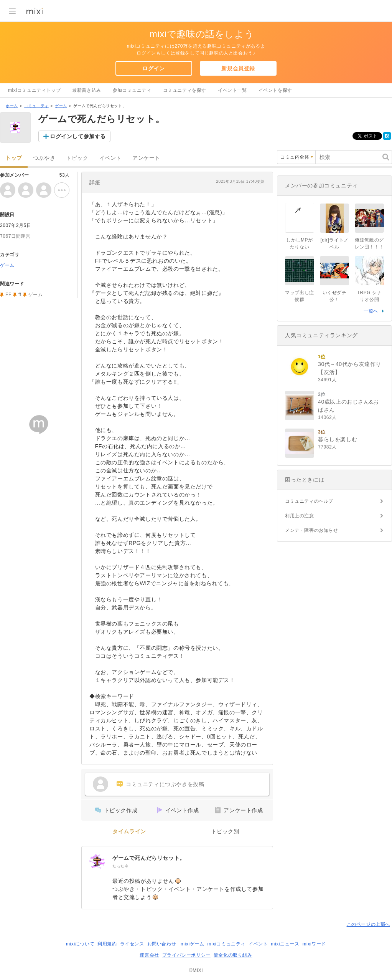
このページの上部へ (368, 924)
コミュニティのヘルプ (309, 501)
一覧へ (371, 311)
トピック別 (225, 832)
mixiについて (80, 944)
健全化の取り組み (233, 955)
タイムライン (129, 832)
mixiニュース (285, 944)
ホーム (12, 106)
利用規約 (107, 944)
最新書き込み (87, 90)
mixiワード (314, 944)
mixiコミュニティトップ (34, 90)
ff (20, 295)
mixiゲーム (193, 944)
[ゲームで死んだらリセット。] (97, 862)
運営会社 (149, 955)
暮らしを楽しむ (338, 439)
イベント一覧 (232, 90)
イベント (110, 158)
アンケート (146, 158)
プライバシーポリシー (186, 955)
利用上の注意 (300, 516)
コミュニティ (36, 106)
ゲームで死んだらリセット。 (149, 858)
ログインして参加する (78, 136)
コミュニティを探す (185, 90)
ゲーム (61, 106)
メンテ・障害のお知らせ (312, 530)
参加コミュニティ (132, 90)
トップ (14, 158)
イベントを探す (275, 90)
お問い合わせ (162, 944)
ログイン (153, 68)
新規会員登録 (238, 68)
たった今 (120, 866)
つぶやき (44, 158)
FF (8, 295)
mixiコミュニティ (226, 944)
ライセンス (132, 944)
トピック (77, 158)
